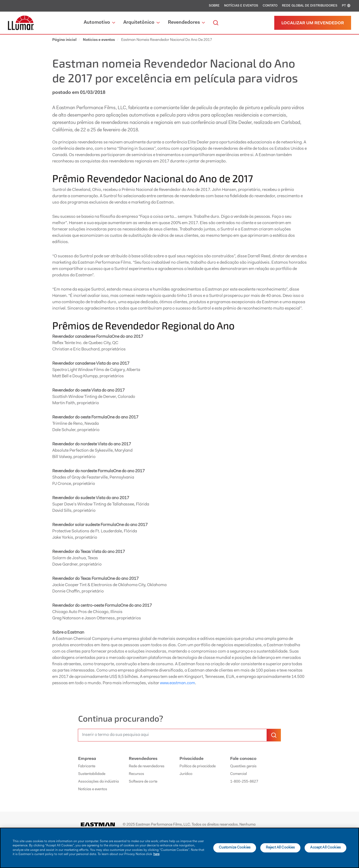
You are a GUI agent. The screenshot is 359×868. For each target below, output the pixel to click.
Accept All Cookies (325, 848)
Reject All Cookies (280, 848)
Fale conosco (243, 759)
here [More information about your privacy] (156, 854)
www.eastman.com (178, 683)
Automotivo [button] (99, 23)
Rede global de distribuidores (310, 6)
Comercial (238, 774)
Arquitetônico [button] (141, 23)
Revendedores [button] (186, 23)
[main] (179, 848)
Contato (270, 6)
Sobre (214, 6)
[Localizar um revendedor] (313, 23)
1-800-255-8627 (244, 782)
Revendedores (143, 759)
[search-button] (274, 735)
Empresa (87, 759)
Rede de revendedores (147, 766)
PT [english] (346, 6)
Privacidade (192, 759)
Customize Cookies (235, 848)
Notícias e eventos (241, 6)
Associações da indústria (98, 782)
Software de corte (143, 782)
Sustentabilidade (92, 774)
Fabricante (87, 766)
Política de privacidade (198, 766)
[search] (216, 23)
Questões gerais (243, 766)
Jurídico (186, 774)
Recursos (136, 774)
